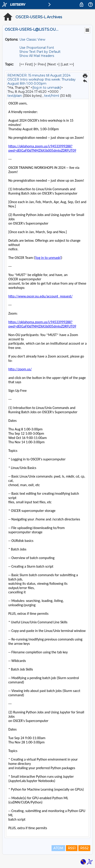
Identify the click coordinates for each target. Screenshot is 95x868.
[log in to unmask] (47, 88)
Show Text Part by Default (40, 52)
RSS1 (72, 848)
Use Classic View (32, 39)
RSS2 (84, 848)
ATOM (58, 848)
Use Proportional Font (37, 48)
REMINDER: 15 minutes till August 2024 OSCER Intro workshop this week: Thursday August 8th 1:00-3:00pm (42, 79)
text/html (52, 96)
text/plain (15, 96)
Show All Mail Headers (37, 56)
